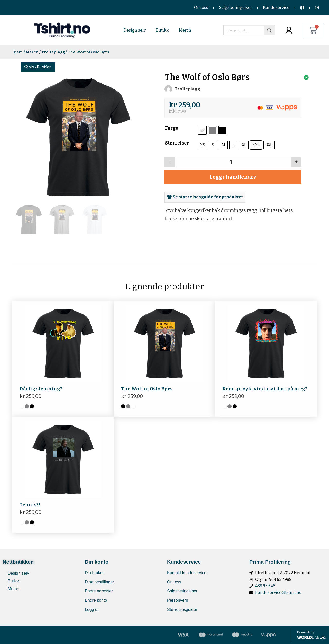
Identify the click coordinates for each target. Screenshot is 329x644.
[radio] (202, 130)
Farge (172, 128)
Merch (185, 30)
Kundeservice (276, 8)
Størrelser (177, 143)
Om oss (201, 8)
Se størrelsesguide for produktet (205, 197)
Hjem (18, 52)
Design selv (135, 30)
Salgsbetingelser (236, 8)
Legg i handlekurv (233, 177)
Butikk (162, 30)
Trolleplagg (53, 52)
